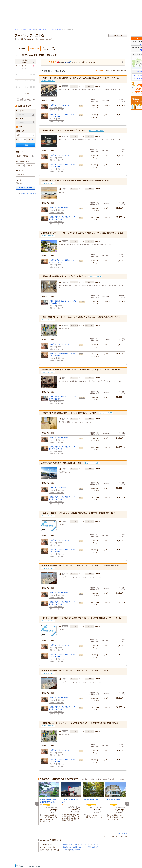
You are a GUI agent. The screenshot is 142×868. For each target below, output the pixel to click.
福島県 (25, 30)
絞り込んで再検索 (25, 188)
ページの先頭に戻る (121, 833)
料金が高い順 (121, 70)
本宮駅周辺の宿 (137, 78)
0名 (32, 140)
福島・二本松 (32, 30)
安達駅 (72, 850)
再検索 (25, 145)
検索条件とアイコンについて (27, 194)
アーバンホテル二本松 (56, 30)
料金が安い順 (110, 70)
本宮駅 (78, 850)
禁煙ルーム (20, 183)
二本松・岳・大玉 (43, 30)
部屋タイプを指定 (23, 156)
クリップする (118, 36)
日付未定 (20, 127)
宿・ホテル (18, 30)
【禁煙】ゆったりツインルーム (59, 105)
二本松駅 (95, 844)
